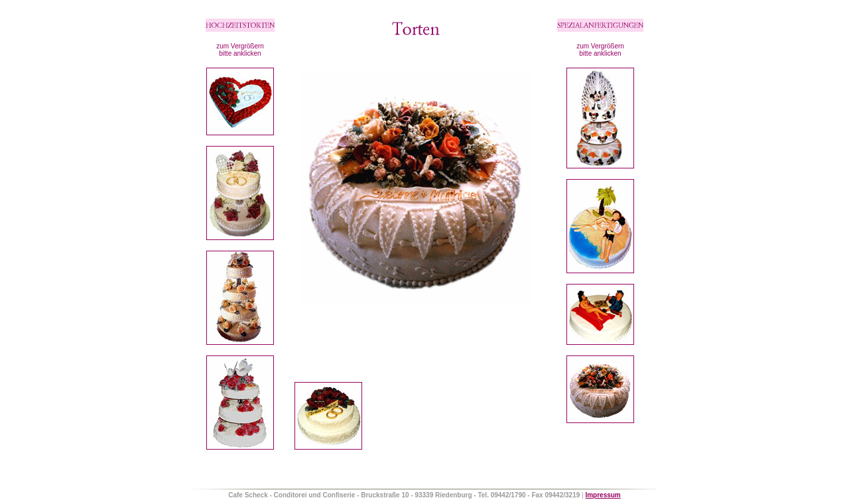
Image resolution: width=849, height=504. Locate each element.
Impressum (603, 495)
